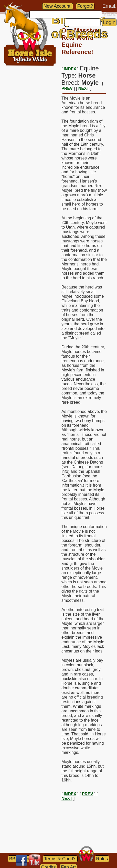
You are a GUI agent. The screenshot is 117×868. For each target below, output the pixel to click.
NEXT (84, 88)
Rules (102, 859)
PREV (67, 88)
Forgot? (85, 6)
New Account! (58, 6)
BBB (14, 859)
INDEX (70, 69)
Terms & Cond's (60, 859)
